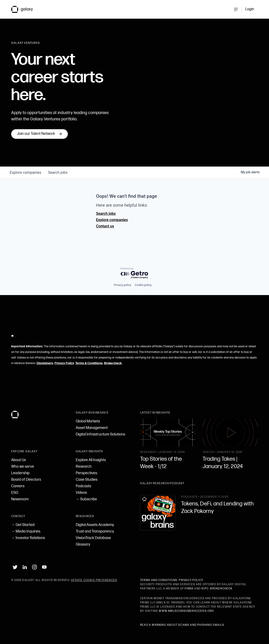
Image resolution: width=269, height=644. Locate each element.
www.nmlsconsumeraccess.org (186, 611)
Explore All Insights (91, 460)
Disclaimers (45, 363)
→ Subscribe (86, 499)
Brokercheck (113, 363)
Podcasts (83, 486)
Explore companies (112, 220)
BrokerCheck (221, 589)
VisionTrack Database (93, 538)
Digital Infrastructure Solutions (100, 434)
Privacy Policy (64, 363)
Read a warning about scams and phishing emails (182, 625)
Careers (18, 486)
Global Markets (88, 421)
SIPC (205, 589)
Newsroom (20, 499)
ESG (15, 493)
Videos (81, 493)
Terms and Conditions (159, 580)
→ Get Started (23, 525)
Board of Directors (26, 480)
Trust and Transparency (95, 531)
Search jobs (106, 214)
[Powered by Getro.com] (134, 273)
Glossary (83, 545)
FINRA (189, 589)
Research (84, 467)
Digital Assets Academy (95, 525)
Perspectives (86, 473)
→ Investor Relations (28, 538)
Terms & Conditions (89, 363)
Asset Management (92, 428)
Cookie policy (143, 285)
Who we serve (23, 467)
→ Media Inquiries (26, 531)
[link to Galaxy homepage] (26, 9)
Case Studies (87, 480)
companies (26, 172)
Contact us (105, 226)
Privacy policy (122, 285)
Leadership (20, 473)
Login (250, 9)
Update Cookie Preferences (94, 580)
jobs (59, 172)
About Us (19, 460)
